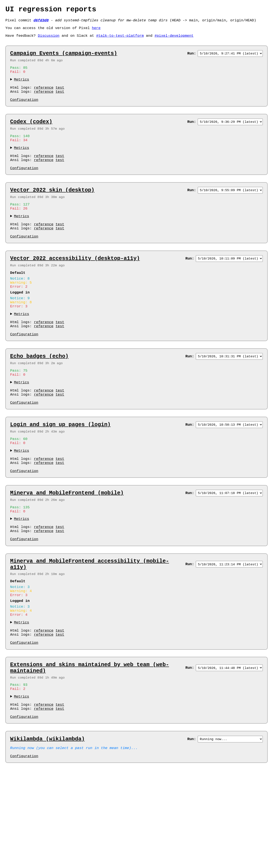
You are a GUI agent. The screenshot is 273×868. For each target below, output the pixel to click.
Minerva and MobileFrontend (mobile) (67, 551)
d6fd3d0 (41, 23)
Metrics (22, 88)
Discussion (49, 40)
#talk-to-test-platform (120, 40)
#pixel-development (174, 40)
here (96, 31)
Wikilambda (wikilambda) (48, 829)
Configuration (24, 112)
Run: (192, 59)
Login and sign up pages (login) (60, 475)
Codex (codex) (31, 135)
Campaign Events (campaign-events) (64, 59)
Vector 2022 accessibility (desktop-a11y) (75, 288)
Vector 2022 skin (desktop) (52, 211)
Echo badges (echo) (39, 398)
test (60, 98)
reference (44, 98)
